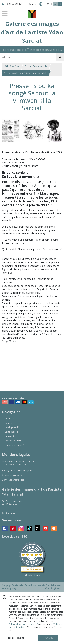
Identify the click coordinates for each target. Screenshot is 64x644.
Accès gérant (53, 588)
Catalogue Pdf (12, 427)
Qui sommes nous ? (14, 445)
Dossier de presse (14, 441)
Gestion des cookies (12, 475)
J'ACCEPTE (48, 638)
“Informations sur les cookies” (23, 624)
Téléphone (9, 513)
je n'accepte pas (16, 638)
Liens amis (10, 436)
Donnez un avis (10, 419)
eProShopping (9, 588)
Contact (33, 4)
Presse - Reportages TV (36, 66)
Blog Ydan (12, 66)
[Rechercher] (60, 57)
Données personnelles (13, 480)
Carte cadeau (11, 432)
